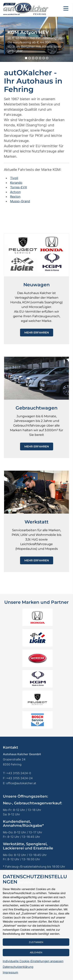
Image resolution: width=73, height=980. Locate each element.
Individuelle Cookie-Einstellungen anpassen (33, 961)
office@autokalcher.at (21, 783)
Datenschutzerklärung (18, 967)
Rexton (15, 197)
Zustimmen (36, 942)
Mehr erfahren (37, 333)
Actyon (15, 192)
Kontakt (11, 747)
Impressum (10, 972)
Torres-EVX (18, 187)
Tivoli (14, 178)
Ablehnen (36, 952)
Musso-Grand (20, 201)
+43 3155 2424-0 (19, 773)
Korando (16, 183)
